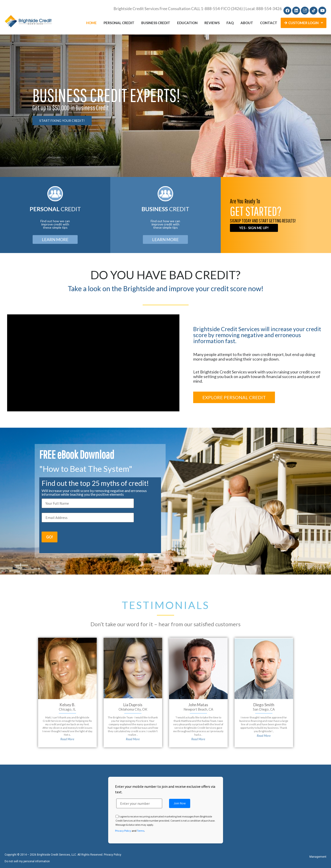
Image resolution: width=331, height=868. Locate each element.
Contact (269, 23)
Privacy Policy (123, 831)
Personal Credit (119, 23)
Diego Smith (264, 705)
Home (91, 23)
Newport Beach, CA (198, 709)
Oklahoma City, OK (133, 709)
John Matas (198, 705)
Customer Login (304, 23)
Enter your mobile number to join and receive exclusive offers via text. (165, 789)
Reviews (212, 23)
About (247, 23)
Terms (141, 831)
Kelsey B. (67, 705)
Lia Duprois (133, 705)
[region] (165, 106)
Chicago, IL (67, 709)
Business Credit (156, 23)
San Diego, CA (264, 709)
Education (187, 23)
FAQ (230, 23)
